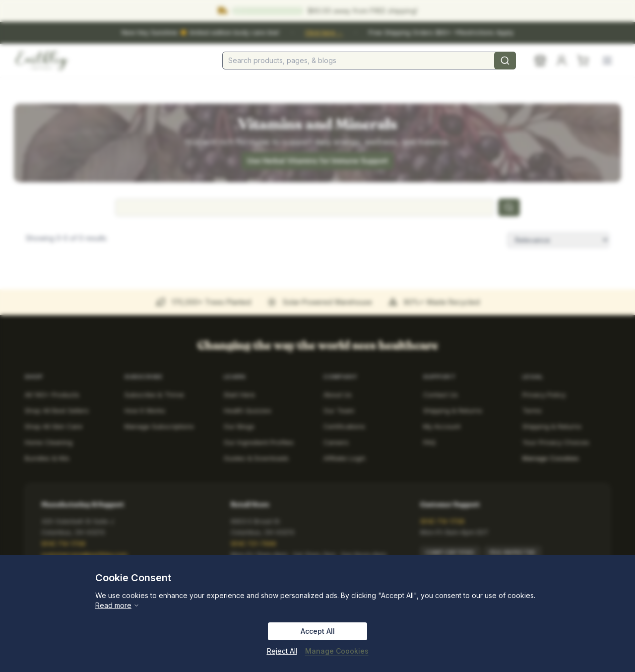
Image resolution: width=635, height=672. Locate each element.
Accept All (318, 631)
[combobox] (369, 61)
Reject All (282, 651)
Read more (117, 605)
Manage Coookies (337, 651)
